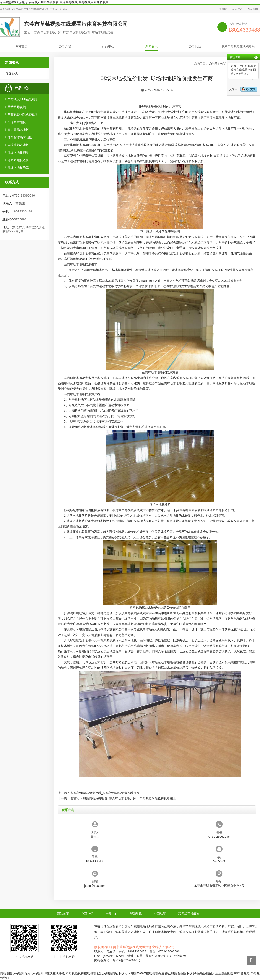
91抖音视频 (242, 973)
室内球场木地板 (18, 130)
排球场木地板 (17, 122)
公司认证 (195, 46)
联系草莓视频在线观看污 (238, 46)
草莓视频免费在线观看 (81, 973)
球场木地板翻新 (18, 152)
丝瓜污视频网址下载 (110, 973)
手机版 (223, 9)
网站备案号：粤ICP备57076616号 (117, 960)
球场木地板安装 (87, 237)
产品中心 (108, 46)
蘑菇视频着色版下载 (179, 973)
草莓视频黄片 (21, 973)
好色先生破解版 (204, 973)
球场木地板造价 (18, 160)
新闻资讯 (151, 46)
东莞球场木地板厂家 (226, 118)
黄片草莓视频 (17, 107)
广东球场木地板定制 (199, 156)
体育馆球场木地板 (20, 137)
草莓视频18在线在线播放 (48, 973)
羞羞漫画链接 (224, 973)
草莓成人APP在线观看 (23, 99)
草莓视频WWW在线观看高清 (145, 973)
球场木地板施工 (18, 168)
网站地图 (253, 9)
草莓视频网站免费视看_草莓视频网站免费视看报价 (105, 793)
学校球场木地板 (18, 145)
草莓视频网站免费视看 (23, 115)
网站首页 (21, 46)
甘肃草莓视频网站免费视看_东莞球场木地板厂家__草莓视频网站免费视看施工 (123, 798)
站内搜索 (237, 9)
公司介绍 (65, 46)
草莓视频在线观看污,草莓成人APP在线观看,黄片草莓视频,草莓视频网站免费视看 (54, 2)
